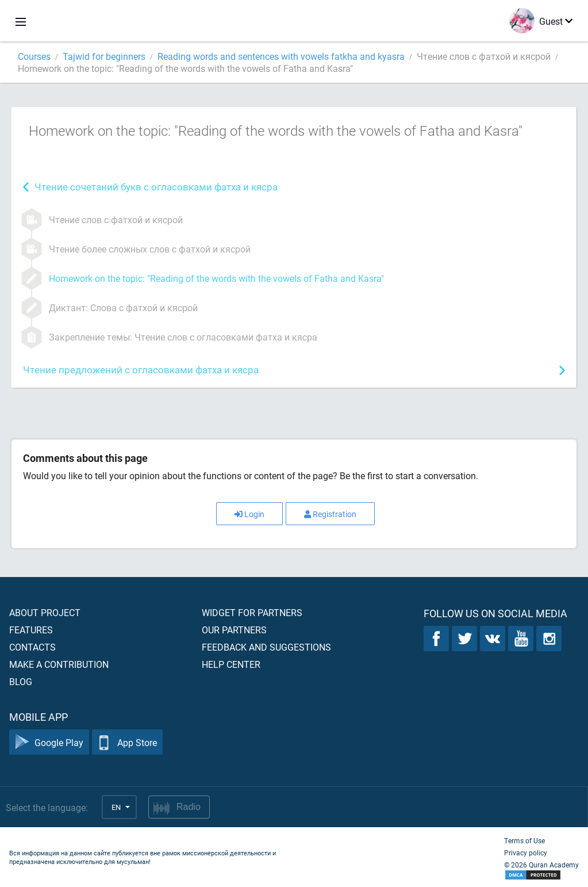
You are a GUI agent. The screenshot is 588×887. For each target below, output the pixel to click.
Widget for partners (252, 612)
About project (45, 612)
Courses (34, 56)
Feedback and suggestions (266, 647)
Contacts (32, 647)
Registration (330, 514)
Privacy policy (526, 852)
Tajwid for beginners (104, 56)
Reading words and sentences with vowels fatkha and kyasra (281, 56)
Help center (231, 664)
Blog (21, 681)
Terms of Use (524, 840)
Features (31, 630)
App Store (127, 742)
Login (249, 514)
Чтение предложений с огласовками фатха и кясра (141, 370)
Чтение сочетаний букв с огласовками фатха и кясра (156, 187)
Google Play (49, 742)
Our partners (234, 630)
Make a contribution (59, 664)
